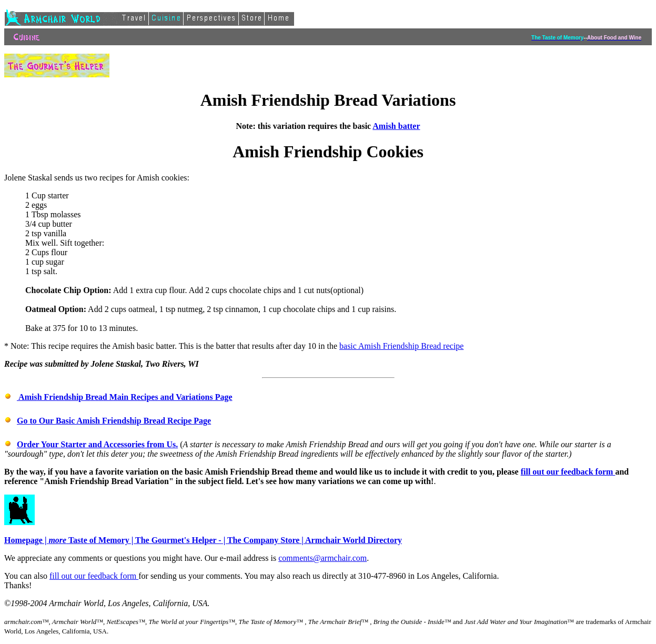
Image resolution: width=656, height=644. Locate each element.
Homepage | (26, 540)
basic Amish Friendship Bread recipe (401, 346)
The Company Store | (266, 540)
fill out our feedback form (568, 472)
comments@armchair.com (322, 558)
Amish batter (396, 126)
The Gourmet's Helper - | (181, 540)
